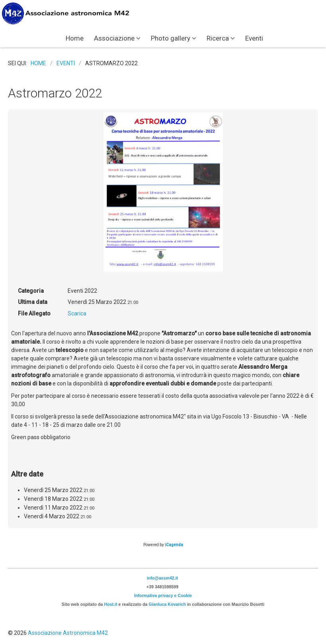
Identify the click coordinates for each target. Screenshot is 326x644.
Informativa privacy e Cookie (163, 595)
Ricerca (218, 38)
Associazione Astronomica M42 (68, 633)
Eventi (254, 38)
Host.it (110, 604)
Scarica (77, 313)
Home (75, 38)
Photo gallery (171, 38)
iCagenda (174, 545)
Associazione (114, 38)
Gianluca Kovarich (167, 604)
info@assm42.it (163, 578)
